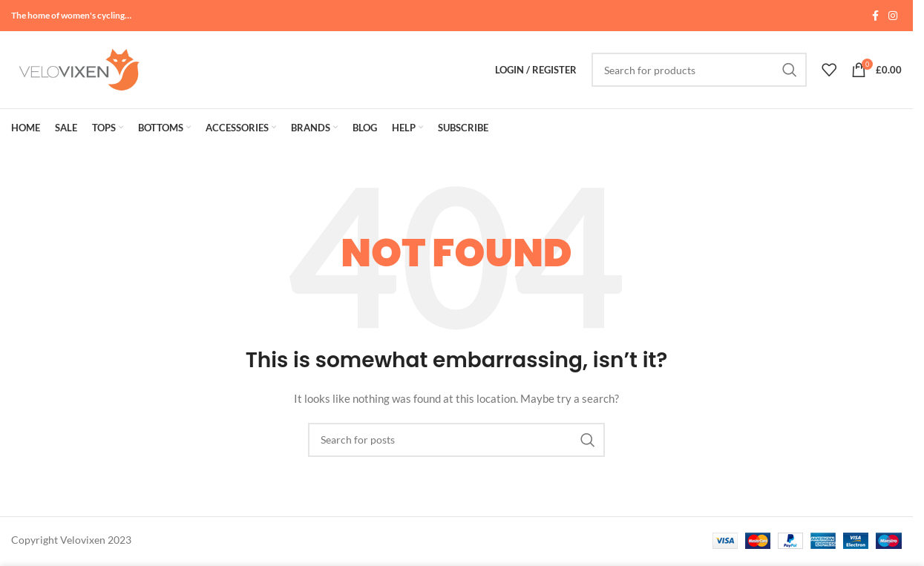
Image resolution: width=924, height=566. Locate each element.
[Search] (699, 70)
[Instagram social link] (893, 16)
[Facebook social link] (875, 16)
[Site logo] (78, 69)
